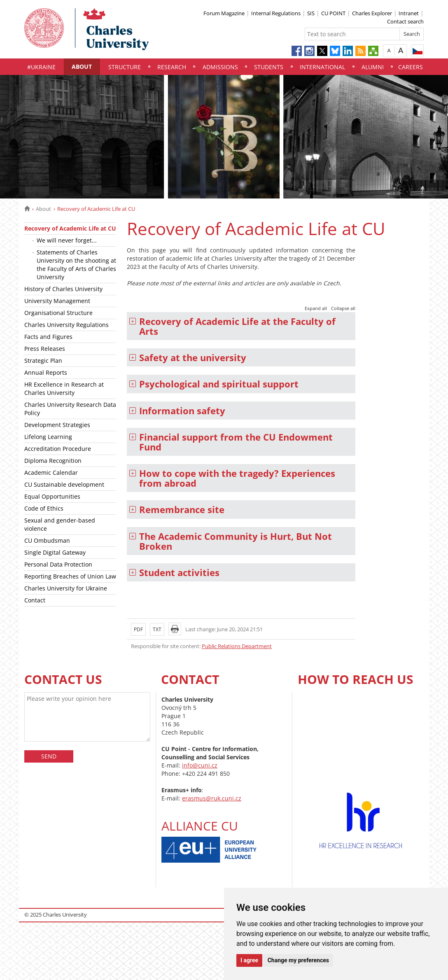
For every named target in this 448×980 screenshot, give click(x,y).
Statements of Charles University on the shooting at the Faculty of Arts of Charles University (76, 265)
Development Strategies (57, 425)
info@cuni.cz (200, 765)
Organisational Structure (58, 313)
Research (172, 67)
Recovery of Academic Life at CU (70, 228)
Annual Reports (46, 372)
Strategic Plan (43, 360)
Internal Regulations (276, 13)
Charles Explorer (372, 13)
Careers (411, 67)
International (322, 67)
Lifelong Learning (48, 437)
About (82, 66)
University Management (57, 301)
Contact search (405, 21)
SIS (311, 13)
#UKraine (41, 67)
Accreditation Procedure (58, 449)
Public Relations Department (237, 646)
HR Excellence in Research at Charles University (64, 388)
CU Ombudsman (47, 540)
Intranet (409, 13)
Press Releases (45, 349)
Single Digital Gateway (55, 552)
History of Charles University (63, 289)
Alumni (373, 67)
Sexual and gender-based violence (60, 524)
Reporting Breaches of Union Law (70, 576)
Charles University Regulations (66, 325)
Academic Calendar (51, 472)
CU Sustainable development (64, 484)
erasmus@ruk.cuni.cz (212, 798)
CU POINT (333, 13)
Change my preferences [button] (298, 960)
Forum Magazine (224, 13)
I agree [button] (249, 960)
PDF (138, 629)
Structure (125, 67)
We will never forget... (67, 240)
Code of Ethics (44, 508)
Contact (35, 600)
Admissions (220, 67)
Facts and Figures (48, 337)
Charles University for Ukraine (66, 588)
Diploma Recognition (53, 461)
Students (269, 67)
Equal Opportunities (52, 496)
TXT (157, 629)
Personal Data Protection (58, 564)
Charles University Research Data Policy (70, 409)
